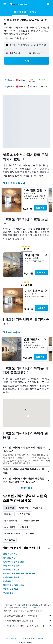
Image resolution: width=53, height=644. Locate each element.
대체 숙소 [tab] (9, 514)
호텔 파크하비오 (10, 554)
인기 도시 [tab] (30, 533)
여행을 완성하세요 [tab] (13, 533)
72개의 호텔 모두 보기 (14, 183)
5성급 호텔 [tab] (38, 508)
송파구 (41, 638)
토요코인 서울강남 (11, 569)
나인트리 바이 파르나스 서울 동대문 (19, 573)
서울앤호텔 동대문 (11, 577)
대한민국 (15, 638)
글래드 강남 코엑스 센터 (14, 585)
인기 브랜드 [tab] (10, 540)
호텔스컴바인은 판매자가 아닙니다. (28, 616)
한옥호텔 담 (8, 581)
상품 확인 (40, 208)
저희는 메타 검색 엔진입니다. (28, 621)
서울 (29, 638)
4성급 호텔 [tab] (23, 508)
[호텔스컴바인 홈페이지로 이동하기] (18, 4)
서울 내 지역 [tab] (10, 527)
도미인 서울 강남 (11, 589)
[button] (5, 4)
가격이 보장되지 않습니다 (30, 607)
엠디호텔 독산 (9, 558)
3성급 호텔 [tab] (9, 508)
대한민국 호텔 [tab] (24, 514)
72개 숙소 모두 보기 (13, 332)
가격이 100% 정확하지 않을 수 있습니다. (28, 626)
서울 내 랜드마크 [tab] (31, 521)
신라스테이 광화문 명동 (13, 562)
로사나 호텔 (8, 593)
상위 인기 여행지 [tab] (12, 521)
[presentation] (23, 159)
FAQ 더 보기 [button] (26, 488)
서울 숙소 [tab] (24, 527)
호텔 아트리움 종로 (12, 566)
